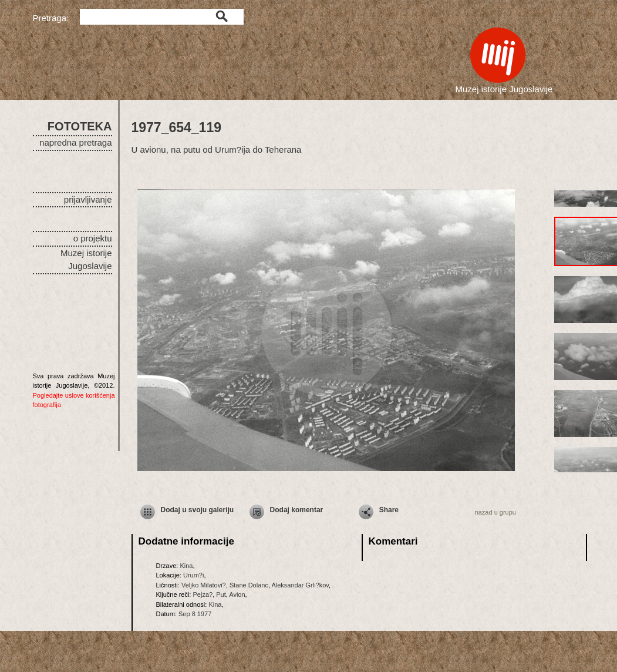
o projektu (93, 238)
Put (221, 594)
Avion (237, 594)
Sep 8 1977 (195, 614)
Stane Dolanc (249, 585)
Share (389, 510)
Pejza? (203, 594)
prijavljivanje (88, 199)
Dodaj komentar (297, 510)
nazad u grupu (495, 512)
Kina (186, 566)
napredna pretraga (75, 142)
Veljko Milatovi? (204, 585)
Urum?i (193, 575)
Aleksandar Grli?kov (300, 585)
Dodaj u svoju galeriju (198, 510)
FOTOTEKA (80, 126)
